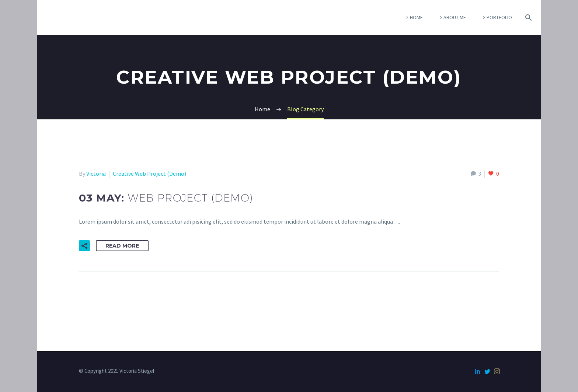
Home (416, 17)
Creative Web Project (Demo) (149, 174)
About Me (455, 17)
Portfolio (499, 17)
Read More (122, 246)
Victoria (96, 174)
